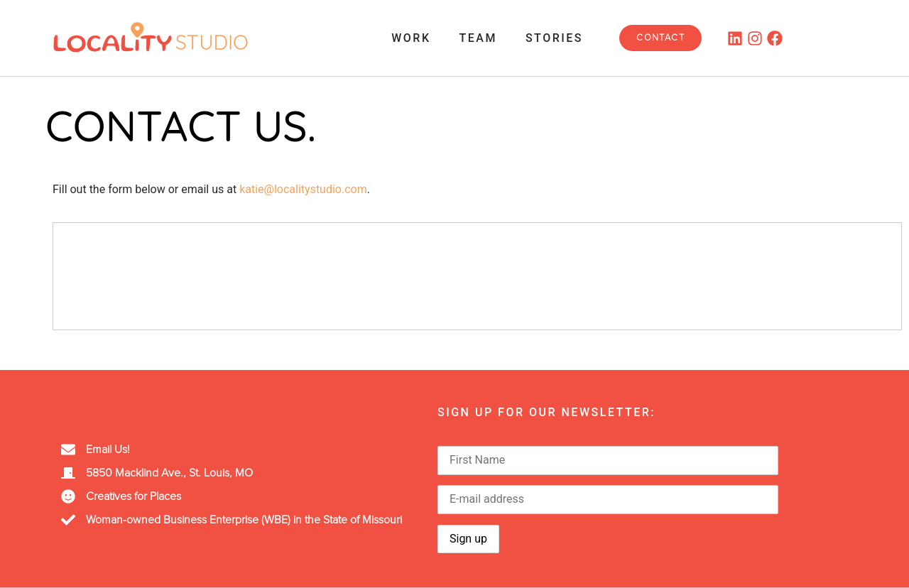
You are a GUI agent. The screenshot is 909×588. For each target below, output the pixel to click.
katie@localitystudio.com (303, 189)
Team (478, 38)
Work (411, 38)
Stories (554, 38)
